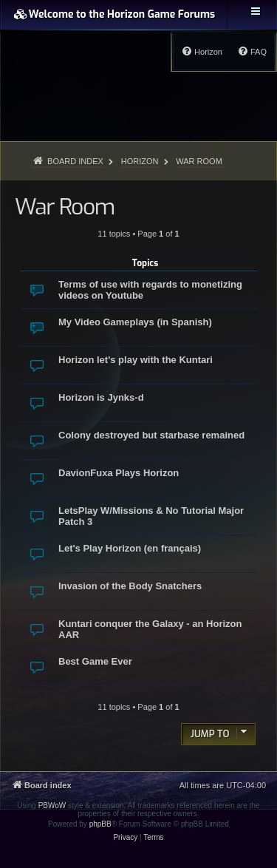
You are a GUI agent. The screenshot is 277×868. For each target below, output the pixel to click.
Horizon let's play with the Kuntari (136, 360)
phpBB (100, 824)
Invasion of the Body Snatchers (130, 586)
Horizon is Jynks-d (101, 397)
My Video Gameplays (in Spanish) (135, 322)
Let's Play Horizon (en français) (130, 548)
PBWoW (52, 806)
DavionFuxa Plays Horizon (119, 473)
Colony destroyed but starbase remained (151, 435)
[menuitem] (252, 52)
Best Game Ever (95, 661)
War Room (65, 207)
